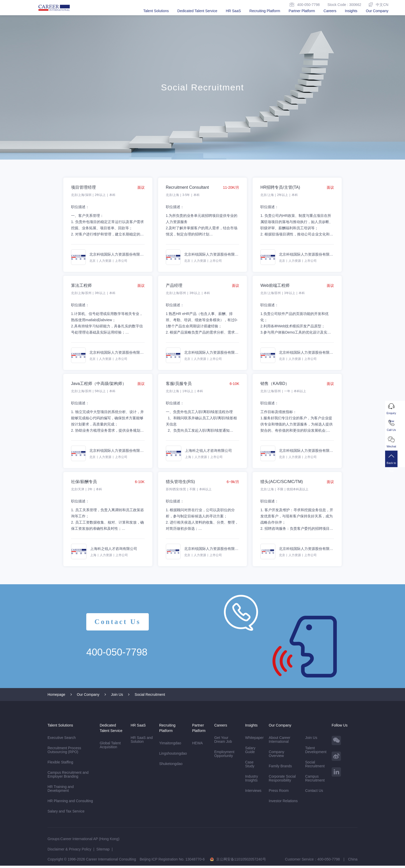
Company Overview (277, 756)
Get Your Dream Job (223, 742)
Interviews (253, 793)
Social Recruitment (150, 697)
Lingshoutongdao (173, 756)
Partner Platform (302, 11)
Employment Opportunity (224, 756)
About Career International (280, 742)
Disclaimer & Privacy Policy (69, 851)
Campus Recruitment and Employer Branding (68, 777)
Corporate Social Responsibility (282, 781)
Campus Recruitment (315, 781)
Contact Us (119, 624)
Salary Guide (250, 752)
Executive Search (62, 740)
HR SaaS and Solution (142, 742)
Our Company (377, 11)
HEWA (197, 745)
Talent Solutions (156, 11)
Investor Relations (283, 803)
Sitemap (103, 851)
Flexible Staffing (60, 764)
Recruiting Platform (265, 11)
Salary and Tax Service (66, 814)
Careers (330, 11)
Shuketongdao (171, 766)
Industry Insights (252, 781)
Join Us (117, 697)
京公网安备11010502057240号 (241, 862)
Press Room (279, 793)
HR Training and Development (61, 791)
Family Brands (280, 768)
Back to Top (395, 464)
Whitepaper (254, 740)
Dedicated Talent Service (197, 11)
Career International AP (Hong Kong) (90, 841)
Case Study (250, 766)
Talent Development (316, 752)
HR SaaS (233, 11)
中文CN (379, 5)
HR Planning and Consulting (70, 803)
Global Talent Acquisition (110, 747)
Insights (351, 11)
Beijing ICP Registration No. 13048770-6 (172, 862)
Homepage (56, 697)
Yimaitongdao (170, 745)
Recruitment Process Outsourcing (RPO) (65, 752)
